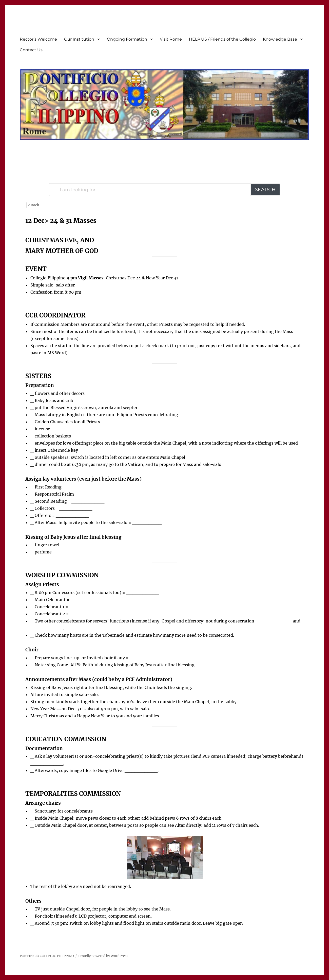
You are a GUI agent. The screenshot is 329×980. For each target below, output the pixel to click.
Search (265, 190)
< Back (33, 205)
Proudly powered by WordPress (103, 956)
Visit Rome (171, 39)
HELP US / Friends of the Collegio (222, 39)
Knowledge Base (280, 39)
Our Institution (79, 39)
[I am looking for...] (150, 190)
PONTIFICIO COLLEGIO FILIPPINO (47, 956)
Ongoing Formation (127, 39)
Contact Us (31, 50)
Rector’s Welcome (38, 39)
